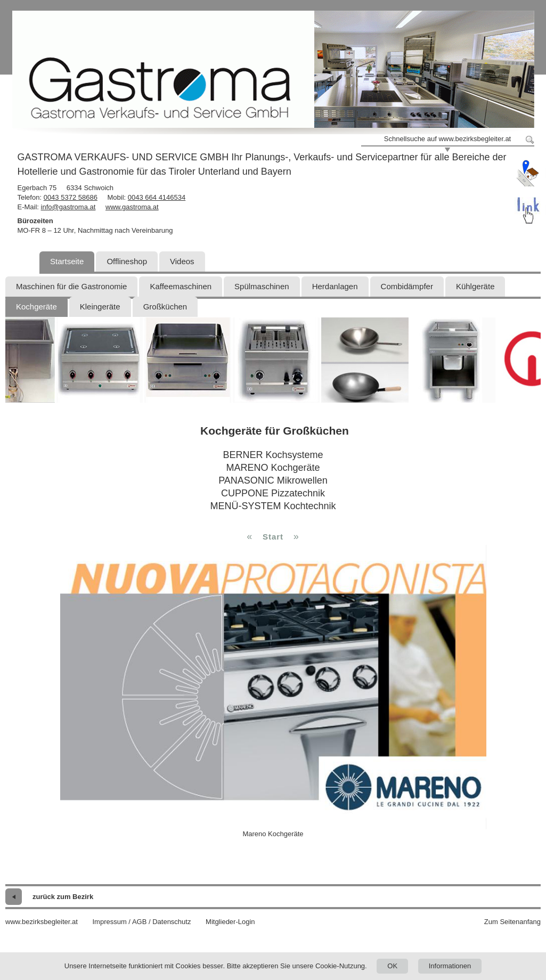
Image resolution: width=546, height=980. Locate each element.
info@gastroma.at (68, 207)
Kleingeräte (100, 307)
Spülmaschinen (262, 286)
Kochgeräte (36, 307)
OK (392, 966)
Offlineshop (127, 261)
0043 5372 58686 (71, 197)
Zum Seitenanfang (512, 922)
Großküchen (165, 307)
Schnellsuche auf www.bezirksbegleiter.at (447, 139)
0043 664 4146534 (157, 197)
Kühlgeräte (475, 286)
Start (273, 537)
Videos (182, 261)
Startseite (67, 261)
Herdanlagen (335, 286)
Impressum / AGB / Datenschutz (141, 922)
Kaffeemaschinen (181, 286)
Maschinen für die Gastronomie (71, 286)
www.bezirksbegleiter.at (42, 922)
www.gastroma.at (132, 207)
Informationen (450, 966)
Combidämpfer (407, 286)
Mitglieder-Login (230, 922)
